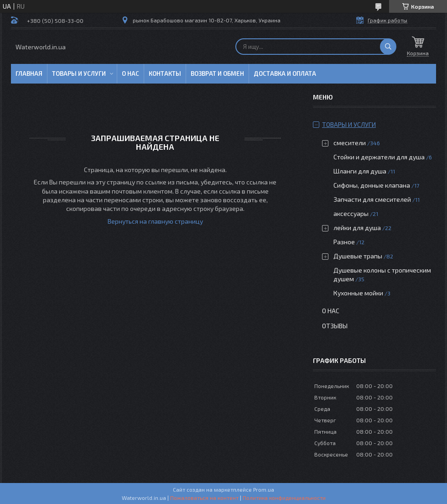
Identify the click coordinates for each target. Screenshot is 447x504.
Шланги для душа (360, 171)
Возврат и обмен (217, 73)
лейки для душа (357, 228)
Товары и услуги (79, 73)
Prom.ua (264, 489)
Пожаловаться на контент (204, 498)
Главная (29, 73)
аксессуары (351, 213)
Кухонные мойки (358, 293)
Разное (344, 242)
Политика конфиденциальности (284, 498)
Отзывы (335, 326)
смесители (350, 143)
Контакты (165, 73)
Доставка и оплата (285, 73)
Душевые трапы (359, 256)
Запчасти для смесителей (372, 199)
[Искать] (388, 47)
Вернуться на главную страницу (155, 221)
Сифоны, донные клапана (372, 185)
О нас (130, 73)
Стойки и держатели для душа (379, 157)
